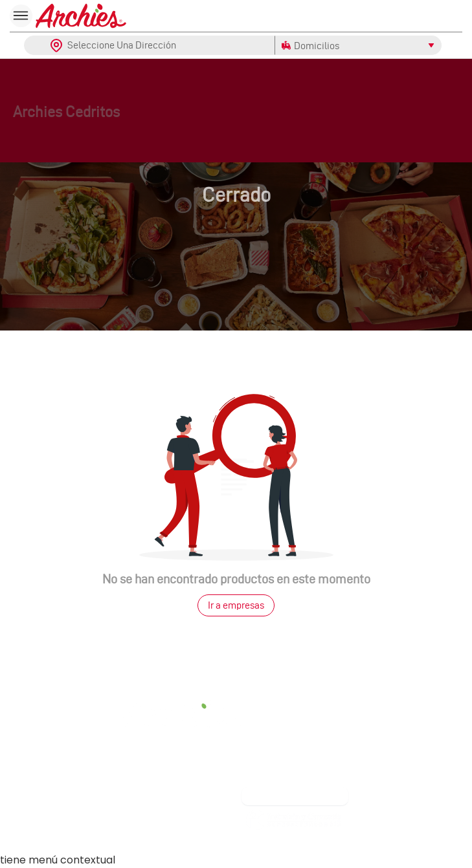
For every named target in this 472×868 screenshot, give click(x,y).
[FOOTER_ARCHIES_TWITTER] (231, 780)
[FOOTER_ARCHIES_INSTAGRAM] (189, 780)
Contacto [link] (59, 710)
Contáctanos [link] (59, 813)
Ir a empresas (236, 605)
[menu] (21, 16)
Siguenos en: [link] (189, 748)
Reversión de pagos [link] (295, 750)
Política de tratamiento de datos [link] (295, 694)
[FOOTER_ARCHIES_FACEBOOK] (147, 780)
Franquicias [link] (189, 818)
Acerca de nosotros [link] (295, 676)
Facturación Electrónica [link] (295, 713)
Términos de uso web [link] (295, 732)
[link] (293, 846)
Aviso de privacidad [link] (295, 769)
